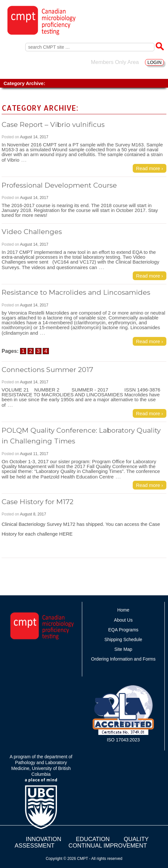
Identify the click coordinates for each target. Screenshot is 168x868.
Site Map (123, 649)
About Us (123, 620)
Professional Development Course (59, 185)
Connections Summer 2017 (47, 370)
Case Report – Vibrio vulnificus (53, 124)
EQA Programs (123, 630)
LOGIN (154, 62)
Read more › (149, 168)
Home (123, 610)
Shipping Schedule (123, 639)
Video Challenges (32, 232)
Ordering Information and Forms (123, 659)
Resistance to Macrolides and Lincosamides (76, 292)
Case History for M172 (38, 502)
